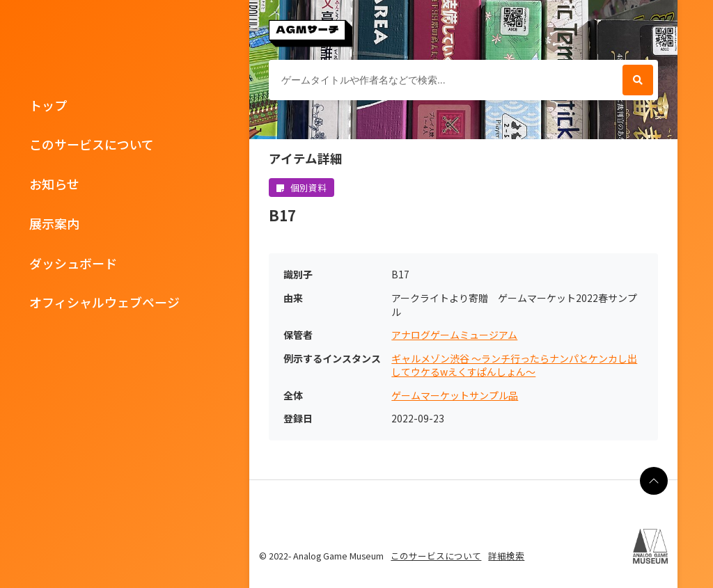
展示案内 (54, 223)
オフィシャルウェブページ (104, 302)
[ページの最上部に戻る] (654, 481)
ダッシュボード (73, 263)
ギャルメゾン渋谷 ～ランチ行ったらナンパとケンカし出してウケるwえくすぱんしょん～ (514, 366)
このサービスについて (92, 144)
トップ (48, 105)
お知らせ (54, 184)
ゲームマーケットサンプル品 (455, 396)
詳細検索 (506, 556)
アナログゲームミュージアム (454, 335)
